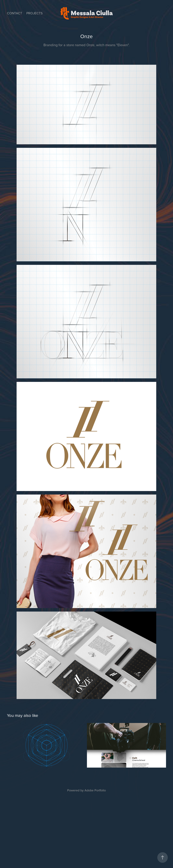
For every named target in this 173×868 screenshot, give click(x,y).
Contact (15, 13)
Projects (34, 13)
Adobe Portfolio (95, 790)
